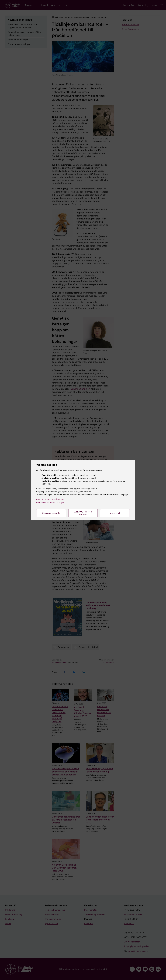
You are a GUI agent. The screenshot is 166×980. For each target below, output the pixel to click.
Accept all (115, 513)
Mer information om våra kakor (50, 499)
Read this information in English (51, 502)
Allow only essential (51, 513)
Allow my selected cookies (83, 513)
